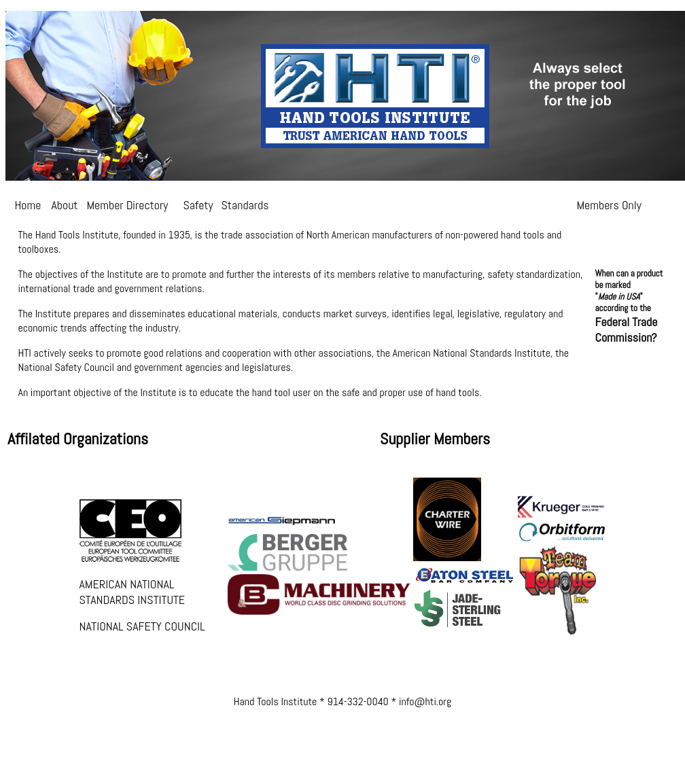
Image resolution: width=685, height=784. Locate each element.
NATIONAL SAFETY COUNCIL (142, 626)
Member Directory (128, 205)
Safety (198, 205)
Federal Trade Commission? (627, 329)
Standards (245, 205)
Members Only (609, 205)
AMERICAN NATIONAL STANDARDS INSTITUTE (133, 592)
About (65, 205)
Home (28, 205)
